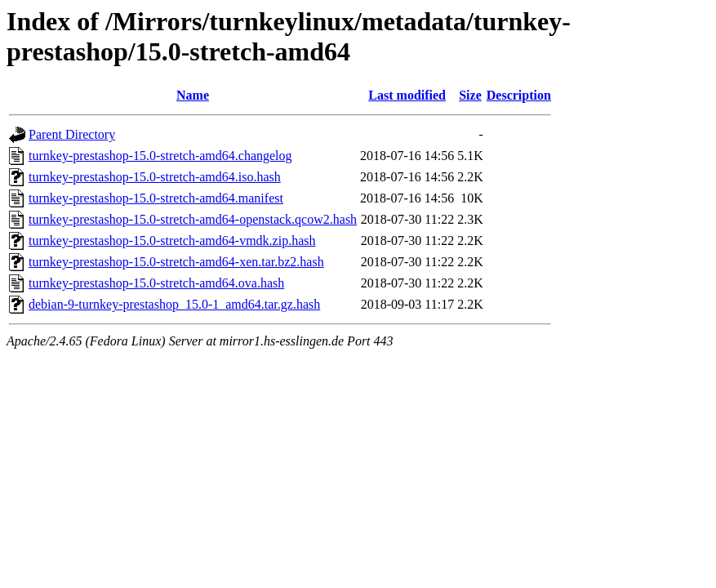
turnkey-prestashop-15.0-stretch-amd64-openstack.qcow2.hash (193, 219)
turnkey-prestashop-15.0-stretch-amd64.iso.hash (155, 177)
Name (193, 95)
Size (470, 95)
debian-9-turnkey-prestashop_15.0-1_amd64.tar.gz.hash (174, 304)
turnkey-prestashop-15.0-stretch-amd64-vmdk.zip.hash (172, 241)
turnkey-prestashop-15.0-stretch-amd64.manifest (156, 198)
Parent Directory (72, 134)
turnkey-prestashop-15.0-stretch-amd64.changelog (160, 156)
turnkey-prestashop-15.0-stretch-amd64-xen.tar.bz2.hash (176, 262)
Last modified (407, 95)
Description (519, 95)
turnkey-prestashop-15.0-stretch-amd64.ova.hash (156, 283)
